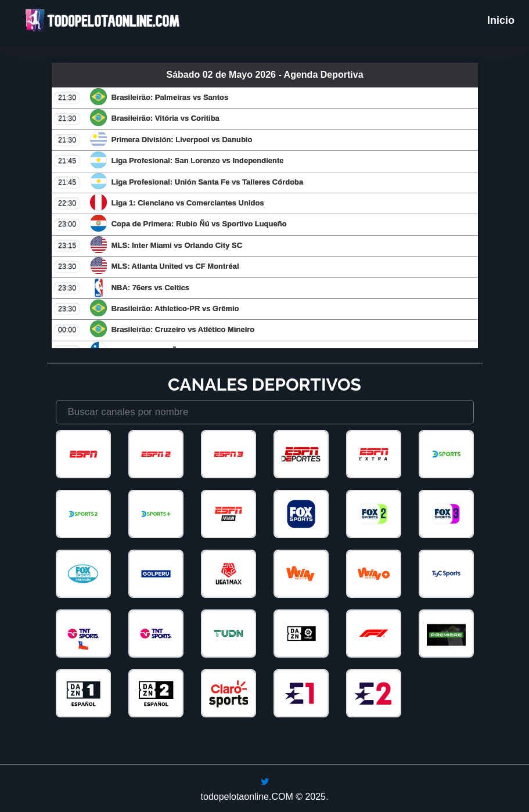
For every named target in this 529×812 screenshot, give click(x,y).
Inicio (501, 20)
